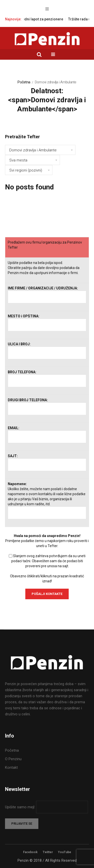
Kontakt (11, 767)
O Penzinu (13, 759)
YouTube (65, 852)
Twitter (48, 852)
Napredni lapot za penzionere (45, 19)
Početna (24, 82)
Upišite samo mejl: (21, 807)
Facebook (30, 852)
